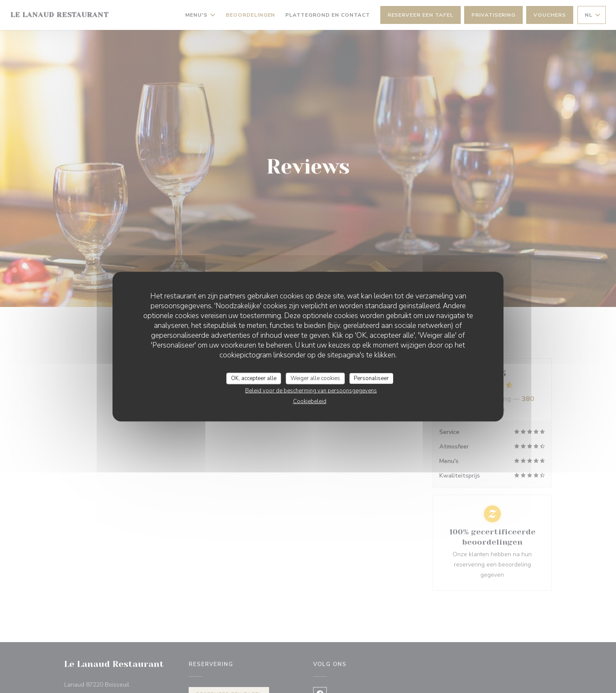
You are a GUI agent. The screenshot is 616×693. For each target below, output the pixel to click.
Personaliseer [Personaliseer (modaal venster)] (371, 378)
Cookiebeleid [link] (310, 401)
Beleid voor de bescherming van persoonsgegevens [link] (311, 391)
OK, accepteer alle (254, 378)
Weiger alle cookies (315, 378)
